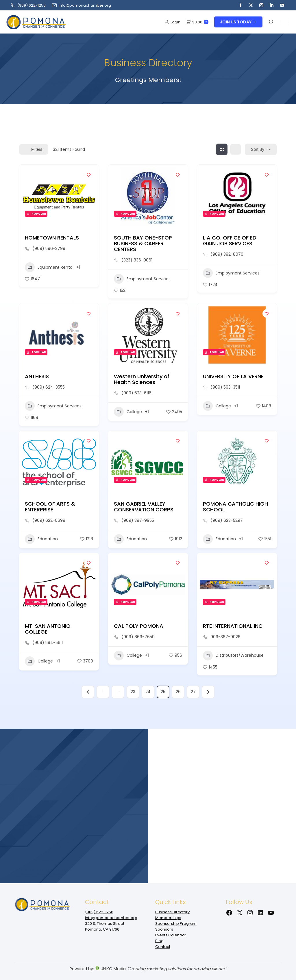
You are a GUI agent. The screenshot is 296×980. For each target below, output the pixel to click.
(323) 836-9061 (137, 260)
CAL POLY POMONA (139, 626)
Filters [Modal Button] (34, 149)
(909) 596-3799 (49, 248)
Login (172, 22)
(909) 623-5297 (227, 520)
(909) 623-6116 (136, 393)
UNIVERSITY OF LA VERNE (233, 376)
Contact (163, 947)
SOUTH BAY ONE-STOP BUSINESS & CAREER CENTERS (143, 243)
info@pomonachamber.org (81, 5)
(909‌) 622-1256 (28, 5)
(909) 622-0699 (49, 520)
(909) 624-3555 (49, 387)
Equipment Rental (49, 267)
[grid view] (222, 149)
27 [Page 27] (193, 692)
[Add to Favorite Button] (89, 175)
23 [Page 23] (133, 692)
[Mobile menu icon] (284, 22)
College (128, 412)
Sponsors (164, 929)
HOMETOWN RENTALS (52, 238)
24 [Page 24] (148, 692)
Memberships (168, 918)
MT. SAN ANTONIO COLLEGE (48, 629)
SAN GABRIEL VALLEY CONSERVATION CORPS (144, 507)
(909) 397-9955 (138, 520)
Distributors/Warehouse (233, 656)
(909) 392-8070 (227, 254)
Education (41, 539)
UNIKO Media (110, 969)
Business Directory (172, 912)
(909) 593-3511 (225, 387)
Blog (159, 941)
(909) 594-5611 (48, 643)
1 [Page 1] (103, 692)
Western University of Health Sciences (142, 379)
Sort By (258, 149)
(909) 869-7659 (138, 637)
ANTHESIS (37, 376)
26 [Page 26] (178, 692)
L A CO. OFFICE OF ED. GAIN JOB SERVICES (230, 241)
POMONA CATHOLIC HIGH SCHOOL (235, 507)
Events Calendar (171, 935)
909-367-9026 (225, 637)
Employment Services (142, 279)
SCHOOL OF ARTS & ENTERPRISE (50, 507)
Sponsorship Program (176, 924)
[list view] (236, 149)
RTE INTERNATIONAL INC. (233, 626)
